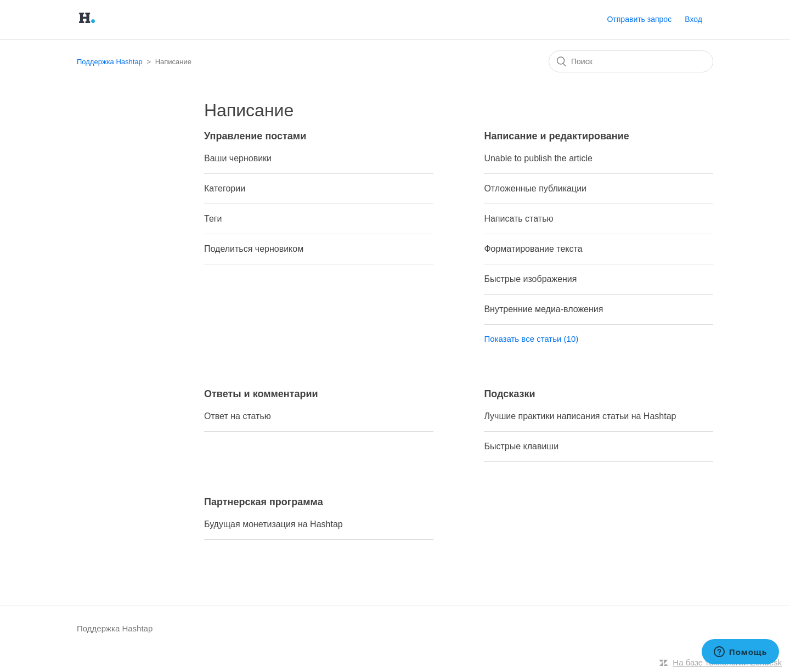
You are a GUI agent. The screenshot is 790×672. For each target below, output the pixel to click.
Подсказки (509, 394)
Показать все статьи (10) (531, 339)
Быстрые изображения (530, 279)
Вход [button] (693, 19)
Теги (213, 219)
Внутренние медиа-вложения (543, 309)
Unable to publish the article (538, 158)
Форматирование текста (533, 249)
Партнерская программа (264, 502)
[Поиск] (631, 61)
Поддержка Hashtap (110, 62)
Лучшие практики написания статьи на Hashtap (580, 416)
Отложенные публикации (535, 188)
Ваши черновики (238, 158)
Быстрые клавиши (521, 446)
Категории (225, 188)
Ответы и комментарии (261, 394)
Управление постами (255, 136)
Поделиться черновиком (254, 249)
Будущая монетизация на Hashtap (273, 524)
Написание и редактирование (556, 136)
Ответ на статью (238, 416)
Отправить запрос (639, 19)
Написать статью (518, 219)
